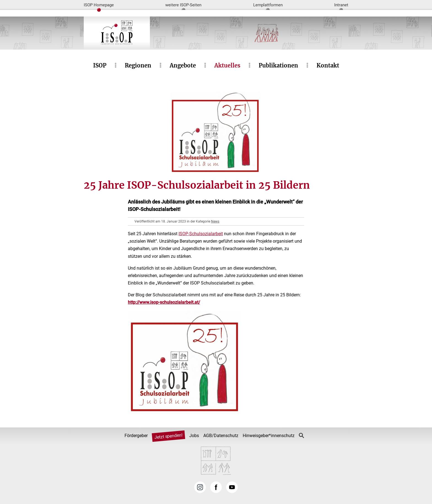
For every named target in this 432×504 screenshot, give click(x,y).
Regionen (138, 65)
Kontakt (328, 65)
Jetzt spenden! (168, 436)
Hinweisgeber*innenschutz (269, 436)
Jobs (194, 436)
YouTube (232, 487)
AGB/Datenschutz (221, 436)
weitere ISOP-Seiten (183, 5)
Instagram (200, 487)
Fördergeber (136, 436)
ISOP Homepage (99, 5)
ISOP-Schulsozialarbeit (201, 234)
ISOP (100, 65)
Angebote (183, 65)
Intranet (341, 5)
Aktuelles (227, 65)
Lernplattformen (268, 5)
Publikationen (278, 65)
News (215, 221)
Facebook (216, 487)
